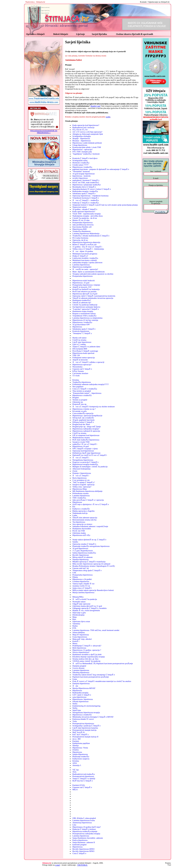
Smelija (75, 745)
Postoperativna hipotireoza (83, 723)
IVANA (75, 750)
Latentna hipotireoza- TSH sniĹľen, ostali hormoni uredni (96, 630)
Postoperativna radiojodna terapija (86, 834)
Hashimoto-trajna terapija (83, 311)
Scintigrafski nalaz (80, 160)
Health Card (95, 106)
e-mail (57, 865)
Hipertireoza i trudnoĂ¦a (82, 167)
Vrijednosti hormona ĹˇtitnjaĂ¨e (85, 198)
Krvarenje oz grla (79, 411)
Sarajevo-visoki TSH (81, 442)
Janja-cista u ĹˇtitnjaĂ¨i (82, 588)
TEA (74, 772)
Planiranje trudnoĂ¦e (81, 756)
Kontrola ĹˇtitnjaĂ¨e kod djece (85, 158)
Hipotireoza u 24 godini (82, 579)
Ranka (75, 626)
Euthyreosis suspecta (81, 759)
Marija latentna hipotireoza (83, 592)
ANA (75, 763)
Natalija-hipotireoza (80, 559)
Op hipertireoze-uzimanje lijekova (86, 307)
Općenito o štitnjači (35, 34)
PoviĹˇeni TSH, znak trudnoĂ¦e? (86, 182)
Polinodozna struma (80, 493)
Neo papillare (78, 386)
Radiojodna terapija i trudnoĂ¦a (85, 191)
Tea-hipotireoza (79, 522)
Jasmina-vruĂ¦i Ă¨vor (81, 586)
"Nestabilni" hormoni (81, 171)
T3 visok (76, 375)
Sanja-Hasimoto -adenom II (84, 842)
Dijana (75, 577)
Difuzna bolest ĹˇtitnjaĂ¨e (83, 422)
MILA (75, 789)
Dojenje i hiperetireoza (82, 473)
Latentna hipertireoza (81, 265)
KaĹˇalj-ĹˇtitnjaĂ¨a (80, 734)
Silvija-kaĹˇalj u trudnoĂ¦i (83, 418)
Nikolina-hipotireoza (81, 672)
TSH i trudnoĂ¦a (79, 498)
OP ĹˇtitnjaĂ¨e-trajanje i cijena (85, 448)
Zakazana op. (78, 402)
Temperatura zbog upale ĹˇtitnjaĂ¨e (87, 570)
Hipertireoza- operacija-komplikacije (87, 415)
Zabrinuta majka (79, 533)
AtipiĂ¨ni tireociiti (80, 360)
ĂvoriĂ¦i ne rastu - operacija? (85, 269)
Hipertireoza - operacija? (82, 149)
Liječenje (80, 34)
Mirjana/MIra (78, 597)
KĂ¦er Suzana (78, 371)
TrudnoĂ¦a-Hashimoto (81, 231)
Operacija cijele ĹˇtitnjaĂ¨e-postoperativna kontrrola (94, 296)
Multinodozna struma (81, 437)
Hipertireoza (77, 847)
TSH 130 (76, 355)
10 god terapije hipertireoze (83, 174)
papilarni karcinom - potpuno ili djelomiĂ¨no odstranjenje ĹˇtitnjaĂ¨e (101, 169)
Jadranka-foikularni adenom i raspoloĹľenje (90, 526)
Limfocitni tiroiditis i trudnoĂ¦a (85, 258)
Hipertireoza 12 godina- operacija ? (87, 650)
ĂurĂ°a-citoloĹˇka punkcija (85, 599)
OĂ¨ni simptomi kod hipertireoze (86, 435)
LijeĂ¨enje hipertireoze (82, 342)
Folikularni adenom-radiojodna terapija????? (90, 384)
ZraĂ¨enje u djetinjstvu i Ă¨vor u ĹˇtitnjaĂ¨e (91, 504)
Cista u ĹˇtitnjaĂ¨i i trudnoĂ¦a (85, 389)
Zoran (75, 471)
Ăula (75, 686)
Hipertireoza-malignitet (82, 267)
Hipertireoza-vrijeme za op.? (84, 409)
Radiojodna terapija (80, 693)
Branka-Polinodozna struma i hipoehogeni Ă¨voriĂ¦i (94, 566)
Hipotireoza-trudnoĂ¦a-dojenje (85, 831)
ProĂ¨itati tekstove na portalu (84, 291)
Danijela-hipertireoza (81, 683)
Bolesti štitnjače (61, 34)
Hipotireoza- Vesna (80, 748)
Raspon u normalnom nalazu (84, 313)
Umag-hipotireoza (80, 145)
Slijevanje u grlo (79, 613)
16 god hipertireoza (80, 548)
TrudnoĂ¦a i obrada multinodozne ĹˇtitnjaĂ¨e (91, 236)
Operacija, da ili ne (80, 240)
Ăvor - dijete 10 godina (83, 251)
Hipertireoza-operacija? (82, 364)
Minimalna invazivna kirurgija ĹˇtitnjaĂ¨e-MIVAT (93, 717)
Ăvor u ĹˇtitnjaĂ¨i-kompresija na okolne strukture (93, 406)
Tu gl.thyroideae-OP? (81, 324)
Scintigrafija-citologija (82, 136)
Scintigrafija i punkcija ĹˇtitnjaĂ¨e (86, 726)
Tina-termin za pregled (82, 391)
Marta (75, 643)
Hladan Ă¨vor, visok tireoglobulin (86, 610)
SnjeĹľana (77, 710)
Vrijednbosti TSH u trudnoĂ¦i (84, 316)
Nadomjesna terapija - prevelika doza (87, 216)
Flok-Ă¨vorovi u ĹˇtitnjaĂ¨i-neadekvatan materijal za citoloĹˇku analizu (102, 681)
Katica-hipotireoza (80, 840)
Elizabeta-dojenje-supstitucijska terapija (89, 657)
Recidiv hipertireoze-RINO (83, 849)
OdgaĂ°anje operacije (81, 604)
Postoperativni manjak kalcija (84, 730)
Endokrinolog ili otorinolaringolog (86, 706)
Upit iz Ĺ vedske (79, 344)
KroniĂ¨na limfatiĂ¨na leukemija (86, 289)
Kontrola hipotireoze (81, 331)
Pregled (75, 397)
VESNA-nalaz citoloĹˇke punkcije (86, 661)
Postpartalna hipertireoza (82, 222)
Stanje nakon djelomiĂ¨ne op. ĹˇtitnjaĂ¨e (89, 540)
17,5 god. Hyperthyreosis (83, 551)
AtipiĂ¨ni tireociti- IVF (82, 287)
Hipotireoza (77, 327)
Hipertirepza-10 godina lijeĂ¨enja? (86, 827)
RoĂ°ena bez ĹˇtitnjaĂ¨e (83, 781)
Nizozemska (77, 367)
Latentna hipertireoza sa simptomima (87, 318)
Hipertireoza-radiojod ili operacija (86, 431)
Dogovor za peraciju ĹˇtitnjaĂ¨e (85, 462)
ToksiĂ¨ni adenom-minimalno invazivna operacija (93, 298)
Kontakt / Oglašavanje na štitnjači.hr (155, 2)
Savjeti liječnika (99, 34)
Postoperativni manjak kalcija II (85, 737)
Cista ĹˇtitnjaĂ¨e (79, 853)
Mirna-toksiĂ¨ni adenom (82, 557)
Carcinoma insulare (80, 373)
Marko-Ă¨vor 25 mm (81, 220)
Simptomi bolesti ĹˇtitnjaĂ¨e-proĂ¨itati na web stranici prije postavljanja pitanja (105, 205)
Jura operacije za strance (82, 524)
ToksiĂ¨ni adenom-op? (82, 302)
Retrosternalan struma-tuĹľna (84, 520)
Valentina (76, 624)
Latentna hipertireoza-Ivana (84, 820)
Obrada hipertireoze (80, 701)
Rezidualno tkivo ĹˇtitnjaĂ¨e (84, 187)
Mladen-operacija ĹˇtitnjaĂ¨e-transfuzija (89, 562)
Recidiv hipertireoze (81, 555)
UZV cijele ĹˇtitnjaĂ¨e (82, 695)
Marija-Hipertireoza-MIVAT (84, 688)
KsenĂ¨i (76, 641)
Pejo (74, 619)
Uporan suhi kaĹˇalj (81, 568)
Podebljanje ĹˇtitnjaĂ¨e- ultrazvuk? (87, 646)
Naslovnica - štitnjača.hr (35, 2)
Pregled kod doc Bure (81, 424)
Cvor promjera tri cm (81, 480)
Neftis (75, 704)
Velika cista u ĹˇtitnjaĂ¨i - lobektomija (88, 249)
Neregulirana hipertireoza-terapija (86, 712)
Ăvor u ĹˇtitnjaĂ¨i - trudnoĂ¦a (85, 200)
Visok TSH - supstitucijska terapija (86, 214)
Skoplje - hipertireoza (81, 138)
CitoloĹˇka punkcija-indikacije (85, 305)
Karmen (76, 741)
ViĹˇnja (75, 770)
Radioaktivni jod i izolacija (83, 127)
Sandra (75, 542)
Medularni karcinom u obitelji (84, 260)
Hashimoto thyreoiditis (82, 529)
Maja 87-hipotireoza (81, 635)
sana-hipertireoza (79, 697)
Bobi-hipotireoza (79, 648)
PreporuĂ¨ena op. (80, 404)
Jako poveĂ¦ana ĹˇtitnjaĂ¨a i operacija (88, 500)
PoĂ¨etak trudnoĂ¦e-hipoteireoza (86, 440)
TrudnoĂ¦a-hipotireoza (82, 382)
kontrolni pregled (79, 845)
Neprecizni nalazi (79, 207)
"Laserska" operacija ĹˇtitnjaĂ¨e (85, 309)
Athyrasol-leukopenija (81, 469)
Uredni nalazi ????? (80, 165)
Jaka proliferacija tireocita (83, 225)
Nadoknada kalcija (80, 513)
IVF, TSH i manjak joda (82, 152)
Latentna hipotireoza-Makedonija (86, 233)
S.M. (74, 573)
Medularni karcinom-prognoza (85, 254)
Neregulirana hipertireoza (83, 460)
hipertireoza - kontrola (81, 176)
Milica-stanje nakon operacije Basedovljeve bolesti (93, 590)
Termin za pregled (80, 400)
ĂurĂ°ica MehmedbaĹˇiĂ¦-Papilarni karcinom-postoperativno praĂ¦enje (103, 663)
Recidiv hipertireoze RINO (83, 851)
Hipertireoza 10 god (80, 446)
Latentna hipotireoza (81, 670)
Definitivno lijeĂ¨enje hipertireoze (86, 453)
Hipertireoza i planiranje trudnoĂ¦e (86, 185)
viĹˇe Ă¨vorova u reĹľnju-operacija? (87, 132)
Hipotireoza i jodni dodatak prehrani (87, 143)
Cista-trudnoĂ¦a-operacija (83, 413)
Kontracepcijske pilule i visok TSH (87, 147)
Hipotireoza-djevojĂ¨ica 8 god (85, 294)
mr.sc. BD (76, 739)
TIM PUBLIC (82, 865)
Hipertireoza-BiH (79, 229)
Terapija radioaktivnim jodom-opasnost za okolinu (93, 274)
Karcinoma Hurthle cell (82, 227)
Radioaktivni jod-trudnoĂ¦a (83, 774)
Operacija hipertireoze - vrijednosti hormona (90, 196)
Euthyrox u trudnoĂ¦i (81, 509)
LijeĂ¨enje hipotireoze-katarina (85, 728)
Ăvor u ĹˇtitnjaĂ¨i (81, 457)
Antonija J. (77, 765)
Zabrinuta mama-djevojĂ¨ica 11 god (87, 606)
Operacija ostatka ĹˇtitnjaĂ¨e (84, 544)
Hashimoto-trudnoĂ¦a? (82, 300)
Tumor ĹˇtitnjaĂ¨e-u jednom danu (86, 346)
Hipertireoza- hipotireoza (83, 699)
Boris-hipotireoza (79, 478)
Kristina (76, 380)
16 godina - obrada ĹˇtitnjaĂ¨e (85, 209)
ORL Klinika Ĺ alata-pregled (84, 818)
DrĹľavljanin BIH (80, 349)
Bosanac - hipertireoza (81, 141)
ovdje (108, 117)
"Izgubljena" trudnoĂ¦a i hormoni (86, 154)
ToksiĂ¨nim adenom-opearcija (85, 517)
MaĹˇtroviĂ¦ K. (79, 732)
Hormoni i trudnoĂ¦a (81, 163)
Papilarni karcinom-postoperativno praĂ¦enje (91, 677)
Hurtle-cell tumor (79, 338)
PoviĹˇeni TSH (78, 531)
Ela (74, 506)
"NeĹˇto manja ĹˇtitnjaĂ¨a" (84, 482)
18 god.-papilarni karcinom (83, 420)
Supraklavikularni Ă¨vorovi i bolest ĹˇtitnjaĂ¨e (92, 189)
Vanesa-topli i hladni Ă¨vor (83, 584)
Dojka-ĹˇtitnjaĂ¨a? (80, 256)
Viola (75, 721)
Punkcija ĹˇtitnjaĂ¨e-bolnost (84, 829)
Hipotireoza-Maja (80, 489)
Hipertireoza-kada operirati (83, 353)
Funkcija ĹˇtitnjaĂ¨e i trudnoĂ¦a (85, 203)
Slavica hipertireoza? (81, 652)
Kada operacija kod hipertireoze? (86, 125)
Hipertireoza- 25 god (81, 283)
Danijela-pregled (79, 666)
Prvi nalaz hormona (80, 238)
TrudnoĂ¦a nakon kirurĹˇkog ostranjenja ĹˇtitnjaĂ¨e (94, 675)
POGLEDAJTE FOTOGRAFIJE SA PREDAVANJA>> (44, 132)
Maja (74, 617)
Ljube (75, 515)
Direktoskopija (78, 615)
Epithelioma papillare (81, 743)
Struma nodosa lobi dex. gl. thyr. (86, 659)
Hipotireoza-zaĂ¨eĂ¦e (81, 535)
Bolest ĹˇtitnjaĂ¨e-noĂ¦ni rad (84, 244)
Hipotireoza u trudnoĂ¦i (82, 395)
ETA (74, 628)
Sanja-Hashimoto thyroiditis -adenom (88, 838)
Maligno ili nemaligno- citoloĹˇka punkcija (90, 466)
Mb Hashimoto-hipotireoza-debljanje (87, 491)
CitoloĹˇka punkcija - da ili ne (85, 218)
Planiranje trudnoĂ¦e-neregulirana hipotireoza (91, 546)
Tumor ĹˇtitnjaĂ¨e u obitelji (84, 778)
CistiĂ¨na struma (79, 340)
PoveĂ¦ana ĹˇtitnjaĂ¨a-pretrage (85, 351)
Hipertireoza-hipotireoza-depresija (86, 242)
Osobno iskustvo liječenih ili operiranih (134, 34)
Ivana (75, 679)
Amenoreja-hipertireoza (82, 822)
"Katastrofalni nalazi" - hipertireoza (87, 393)
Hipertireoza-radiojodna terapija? (86, 429)
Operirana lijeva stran (81, 621)
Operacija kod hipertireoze (83, 451)
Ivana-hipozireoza (80, 637)
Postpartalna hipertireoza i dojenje (86, 285)
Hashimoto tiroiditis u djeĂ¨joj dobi (87, 654)
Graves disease (78, 668)
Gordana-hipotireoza (81, 581)
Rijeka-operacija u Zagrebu (83, 511)
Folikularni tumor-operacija (84, 357)
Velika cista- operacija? (82, 487)
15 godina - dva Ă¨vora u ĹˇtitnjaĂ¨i (87, 247)
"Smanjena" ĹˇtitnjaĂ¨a (82, 333)
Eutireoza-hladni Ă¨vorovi (83, 719)
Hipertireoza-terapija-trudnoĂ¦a (85, 464)
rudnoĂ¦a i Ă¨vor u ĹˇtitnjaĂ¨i (85, 444)
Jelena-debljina (78, 632)
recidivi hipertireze (80, 178)
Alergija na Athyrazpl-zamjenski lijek (88, 134)
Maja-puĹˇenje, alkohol (82, 639)
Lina (74, 825)
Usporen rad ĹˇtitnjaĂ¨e (82, 369)
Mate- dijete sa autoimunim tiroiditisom (88, 272)
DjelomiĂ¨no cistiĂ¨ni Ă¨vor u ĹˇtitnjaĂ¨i (90, 455)
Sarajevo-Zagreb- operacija (83, 484)
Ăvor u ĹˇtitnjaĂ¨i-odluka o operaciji (88, 362)
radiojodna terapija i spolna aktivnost (87, 262)
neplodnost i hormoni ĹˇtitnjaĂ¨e (86, 180)
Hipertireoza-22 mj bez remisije (85, 320)
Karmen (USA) (79, 785)
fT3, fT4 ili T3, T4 (80, 130)
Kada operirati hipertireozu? (84, 211)
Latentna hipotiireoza (81, 495)
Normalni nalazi (79, 602)
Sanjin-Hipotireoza (80, 754)
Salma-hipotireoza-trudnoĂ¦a (84, 553)
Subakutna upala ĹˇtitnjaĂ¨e (84, 193)
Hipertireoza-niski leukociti (83, 280)
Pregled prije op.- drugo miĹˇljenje (86, 426)
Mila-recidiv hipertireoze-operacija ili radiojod (91, 564)
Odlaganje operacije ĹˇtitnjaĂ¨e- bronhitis (89, 608)
